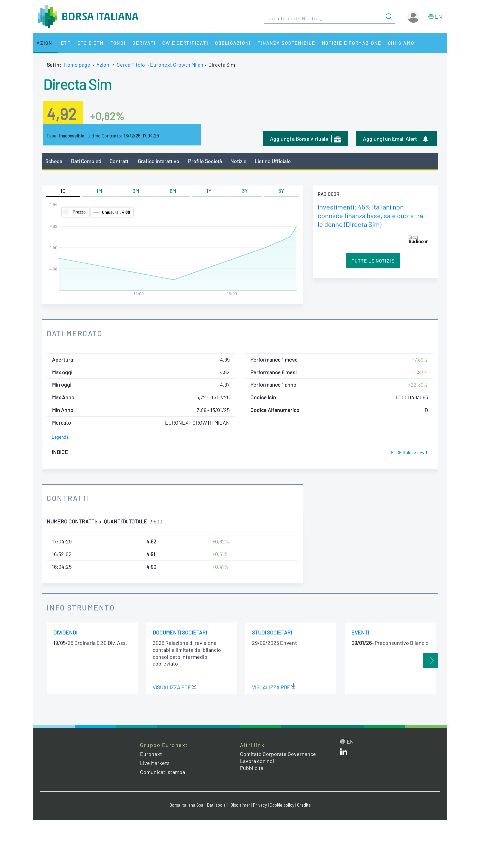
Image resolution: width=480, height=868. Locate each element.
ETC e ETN (90, 43)
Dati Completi (86, 161)
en (438, 17)
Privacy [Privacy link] (260, 805)
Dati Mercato (74, 333)
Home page (77, 65)
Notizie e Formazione (352, 43)
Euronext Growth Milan (177, 65)
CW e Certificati (185, 43)
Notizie (238, 161)
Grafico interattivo (159, 161)
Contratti (120, 161)
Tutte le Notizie (373, 261)
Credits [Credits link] (304, 805)
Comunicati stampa (162, 772)
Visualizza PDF (174, 687)
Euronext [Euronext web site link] (151, 754)
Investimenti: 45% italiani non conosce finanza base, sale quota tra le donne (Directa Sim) (370, 216)
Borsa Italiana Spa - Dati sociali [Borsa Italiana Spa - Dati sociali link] (198, 805)
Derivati (144, 43)
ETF (66, 43)
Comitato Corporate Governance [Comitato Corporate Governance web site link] (278, 754)
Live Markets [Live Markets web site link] (155, 763)
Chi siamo (401, 43)
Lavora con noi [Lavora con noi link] (257, 761)
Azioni (45, 43)
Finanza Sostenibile (286, 43)
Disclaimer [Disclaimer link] (240, 805)
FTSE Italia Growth (410, 452)
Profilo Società (205, 161)
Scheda (54, 161)
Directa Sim (77, 84)
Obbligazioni (233, 43)
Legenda (60, 437)
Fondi (118, 43)
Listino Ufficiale (273, 161)
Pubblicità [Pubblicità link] (252, 768)
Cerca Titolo (131, 65)
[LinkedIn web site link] (344, 753)
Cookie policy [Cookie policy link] (282, 805)
